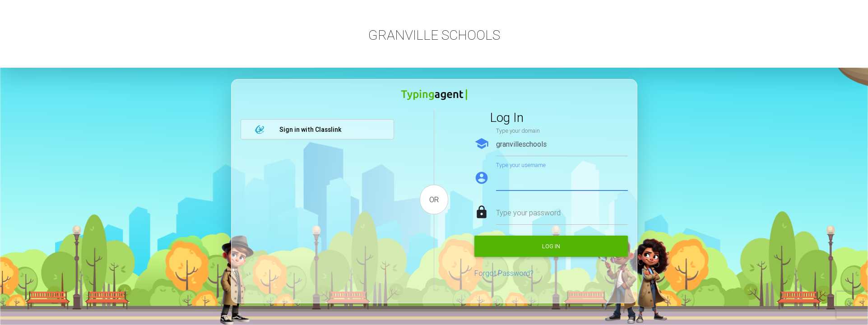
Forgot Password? (504, 273)
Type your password (528, 213)
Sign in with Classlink (298, 130)
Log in (551, 246)
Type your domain (518, 131)
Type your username (521, 165)
